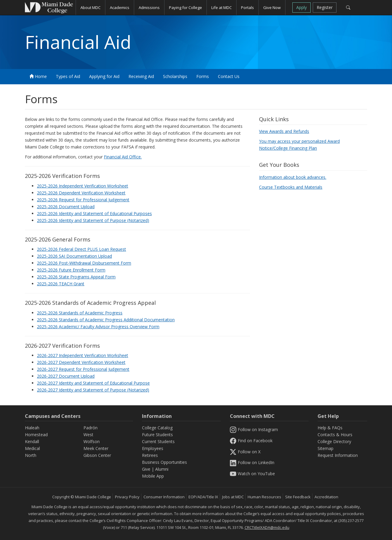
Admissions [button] (149, 7)
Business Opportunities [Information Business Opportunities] (164, 462)
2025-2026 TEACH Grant (61, 284)
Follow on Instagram (254, 429)
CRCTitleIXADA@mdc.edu (267, 527)
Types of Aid (68, 76)
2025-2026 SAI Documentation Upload (74, 256)
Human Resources (264, 497)
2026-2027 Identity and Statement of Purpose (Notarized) (93, 390)
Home (38, 76)
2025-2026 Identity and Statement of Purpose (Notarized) (93, 220)
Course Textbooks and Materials (291, 187)
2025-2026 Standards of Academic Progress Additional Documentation (106, 320)
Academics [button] (120, 7)
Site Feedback (298, 497)
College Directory (334, 441)
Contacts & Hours (335, 435)
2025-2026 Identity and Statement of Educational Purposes (94, 213)
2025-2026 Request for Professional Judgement (83, 200)
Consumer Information (164, 497)
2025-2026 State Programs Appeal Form (76, 277)
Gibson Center (97, 455)
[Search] (348, 7)
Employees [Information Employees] (153, 448)
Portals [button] (247, 7)
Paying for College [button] (185, 7)
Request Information (338, 455)
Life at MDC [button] (222, 7)
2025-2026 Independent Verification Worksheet (83, 186)
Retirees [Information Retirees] (150, 455)
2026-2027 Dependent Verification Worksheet (81, 362)
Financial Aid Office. (123, 157)
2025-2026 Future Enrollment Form (71, 270)
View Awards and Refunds (284, 131)
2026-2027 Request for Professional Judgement (83, 369)
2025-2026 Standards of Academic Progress (80, 313)
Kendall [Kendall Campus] (32, 441)
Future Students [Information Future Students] (157, 435)
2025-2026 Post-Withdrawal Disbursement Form (84, 263)
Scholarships (175, 76)
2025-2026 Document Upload (66, 207)
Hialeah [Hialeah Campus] (32, 428)
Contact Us (229, 76)
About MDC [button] (90, 7)
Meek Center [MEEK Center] (96, 448)
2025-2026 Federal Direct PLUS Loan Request (81, 249)
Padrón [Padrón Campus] (90, 428)
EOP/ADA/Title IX (203, 497)
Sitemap (326, 448)
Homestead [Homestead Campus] (36, 435)
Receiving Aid (141, 76)
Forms (203, 76)
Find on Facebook (251, 441)
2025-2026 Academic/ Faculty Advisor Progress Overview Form (98, 327)
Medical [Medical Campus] (32, 448)
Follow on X (245, 452)
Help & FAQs (330, 428)
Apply (302, 7)
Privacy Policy (127, 497)
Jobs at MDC (233, 497)
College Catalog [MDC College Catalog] (157, 428)
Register (325, 7)
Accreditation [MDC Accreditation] (326, 497)
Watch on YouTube (252, 474)
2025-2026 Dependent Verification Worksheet (81, 193)
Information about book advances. (293, 177)
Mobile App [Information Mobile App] (153, 476)
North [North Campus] (31, 455)
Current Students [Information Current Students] (158, 441)
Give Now (272, 7)
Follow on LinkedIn (252, 462)
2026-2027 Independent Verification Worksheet (83, 355)
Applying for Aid (104, 76)
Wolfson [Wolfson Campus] (92, 441)
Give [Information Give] (146, 469)
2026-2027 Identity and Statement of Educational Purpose (93, 383)
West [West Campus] (88, 435)
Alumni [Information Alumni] (162, 469)
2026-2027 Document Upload (66, 376)
